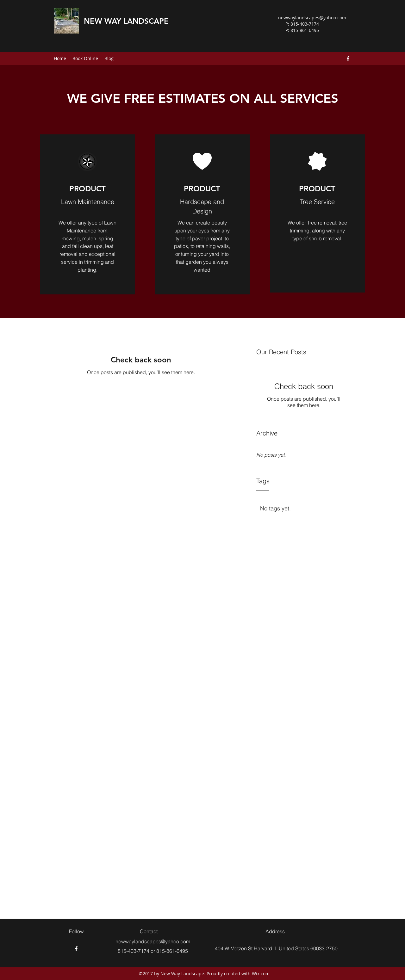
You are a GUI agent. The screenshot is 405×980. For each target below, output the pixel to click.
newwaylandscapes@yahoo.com (312, 18)
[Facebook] (348, 59)
